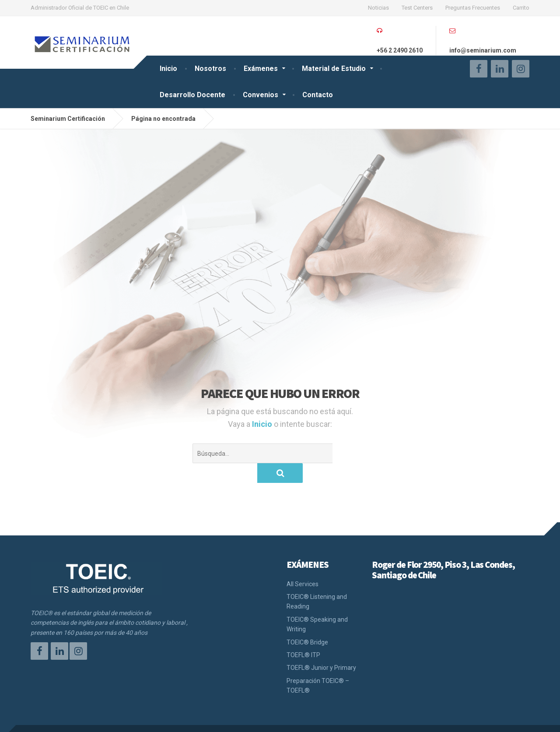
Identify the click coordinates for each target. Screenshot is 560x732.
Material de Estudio (334, 69)
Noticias (378, 8)
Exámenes (261, 69)
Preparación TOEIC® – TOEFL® (318, 666)
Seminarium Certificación (68, 718)
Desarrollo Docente (192, 95)
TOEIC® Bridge (307, 623)
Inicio (168, 69)
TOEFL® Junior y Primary (321, 648)
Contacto (318, 95)
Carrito (521, 8)
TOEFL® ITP (303, 635)
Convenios (261, 95)
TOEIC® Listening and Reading (317, 582)
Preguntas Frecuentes (473, 8)
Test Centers (417, 8)
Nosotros (210, 69)
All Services (303, 564)
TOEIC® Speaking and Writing (317, 605)
